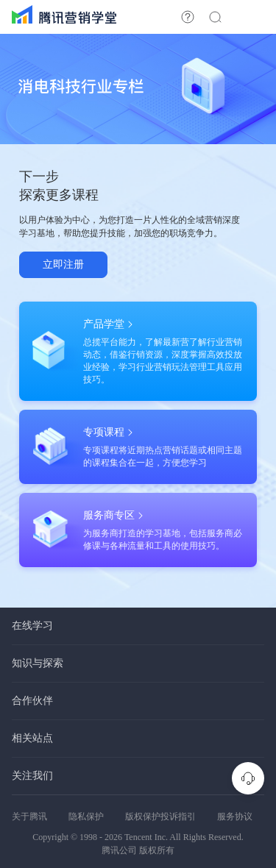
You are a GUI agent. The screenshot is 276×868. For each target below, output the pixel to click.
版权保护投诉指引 (160, 817)
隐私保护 (86, 817)
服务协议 (235, 817)
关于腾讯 (29, 817)
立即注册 (63, 264)
